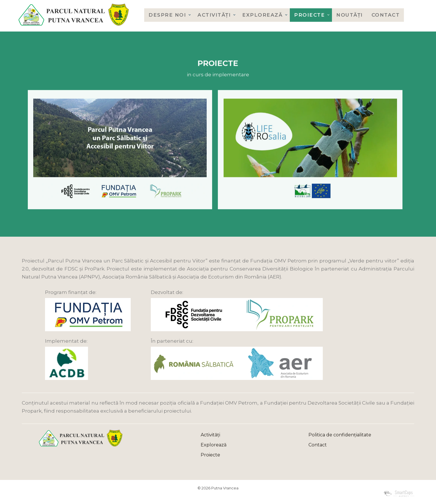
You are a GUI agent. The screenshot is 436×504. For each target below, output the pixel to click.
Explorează (262, 15)
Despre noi (167, 15)
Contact (386, 15)
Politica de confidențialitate (340, 435)
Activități (214, 15)
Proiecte (309, 15)
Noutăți (350, 15)
